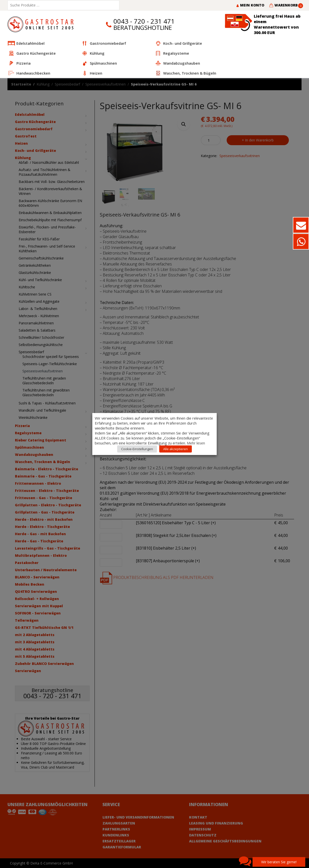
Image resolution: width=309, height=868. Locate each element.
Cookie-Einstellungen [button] (137, 449)
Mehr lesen (196, 443)
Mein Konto (250, 5)
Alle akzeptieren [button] (176, 449)
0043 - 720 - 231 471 (144, 21)
